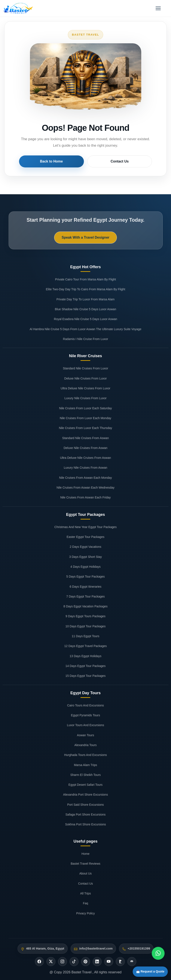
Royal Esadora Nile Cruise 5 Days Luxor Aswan (86, 319)
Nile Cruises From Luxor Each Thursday (85, 428)
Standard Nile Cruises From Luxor (86, 368)
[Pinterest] (86, 962)
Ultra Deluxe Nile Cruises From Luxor (86, 388)
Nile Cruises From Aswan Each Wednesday (85, 488)
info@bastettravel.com (96, 948)
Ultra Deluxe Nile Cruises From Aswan (85, 458)
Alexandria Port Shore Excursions (85, 795)
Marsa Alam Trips (85, 765)
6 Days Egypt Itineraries (85, 587)
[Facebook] (39, 962)
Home (85, 854)
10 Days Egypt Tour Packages (85, 626)
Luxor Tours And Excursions (85, 725)
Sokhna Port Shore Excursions (85, 824)
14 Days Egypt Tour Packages (85, 666)
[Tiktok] (74, 962)
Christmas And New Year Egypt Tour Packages (85, 527)
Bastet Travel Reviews (85, 864)
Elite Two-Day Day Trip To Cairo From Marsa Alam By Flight (85, 289)
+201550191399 (139, 948)
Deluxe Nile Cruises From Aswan (85, 448)
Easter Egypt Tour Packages (85, 537)
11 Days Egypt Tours (85, 636)
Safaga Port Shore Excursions (86, 814)
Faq (85, 903)
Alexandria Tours (85, 745)
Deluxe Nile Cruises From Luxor (85, 378)
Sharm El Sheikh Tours (85, 775)
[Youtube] (109, 962)
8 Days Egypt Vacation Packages (86, 606)
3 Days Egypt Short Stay (85, 557)
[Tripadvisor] (132, 962)
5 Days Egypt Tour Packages (86, 577)
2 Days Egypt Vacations (86, 547)
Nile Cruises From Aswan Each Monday (85, 478)
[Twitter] (51, 962)
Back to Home (63, 161)
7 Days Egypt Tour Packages (86, 596)
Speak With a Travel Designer (85, 237)
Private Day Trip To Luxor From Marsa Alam (85, 299)
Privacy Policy (85, 913)
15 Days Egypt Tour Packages (85, 676)
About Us (86, 873)
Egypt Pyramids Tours (86, 715)
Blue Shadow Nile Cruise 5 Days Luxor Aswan (85, 309)
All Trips (86, 893)
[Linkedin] (97, 962)
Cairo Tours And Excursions (86, 705)
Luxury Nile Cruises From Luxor (85, 398)
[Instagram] (62, 962)
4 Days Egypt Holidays (85, 567)
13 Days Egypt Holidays (85, 656)
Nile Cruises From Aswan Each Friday (86, 497)
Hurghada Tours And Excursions (86, 755)
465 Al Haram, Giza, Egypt (45, 948)
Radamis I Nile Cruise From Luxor (85, 339)
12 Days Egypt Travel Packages (85, 646)
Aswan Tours (86, 735)
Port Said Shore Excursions (85, 805)
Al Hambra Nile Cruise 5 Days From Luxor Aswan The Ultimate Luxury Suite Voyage (86, 329)
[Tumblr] (120, 962)
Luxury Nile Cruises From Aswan (85, 468)
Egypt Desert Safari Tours (85, 785)
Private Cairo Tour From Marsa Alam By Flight (85, 279)
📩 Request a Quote (147, 970)
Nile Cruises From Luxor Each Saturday (85, 408)
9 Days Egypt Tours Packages (85, 616)
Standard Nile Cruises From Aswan (86, 438)
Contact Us (107, 161)
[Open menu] (158, 8)
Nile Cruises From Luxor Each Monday (85, 418)
